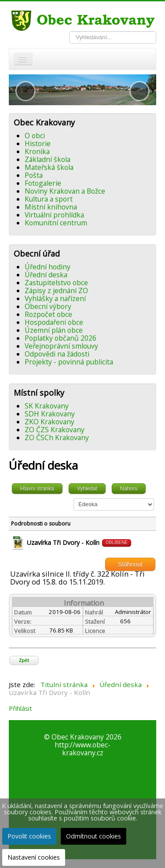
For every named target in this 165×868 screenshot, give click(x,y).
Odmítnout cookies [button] (93, 836)
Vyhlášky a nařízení (55, 298)
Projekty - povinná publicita (69, 362)
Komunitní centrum (56, 223)
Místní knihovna (51, 207)
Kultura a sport (49, 199)
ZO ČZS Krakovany (55, 430)
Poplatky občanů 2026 (60, 338)
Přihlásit (20, 708)
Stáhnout (130, 564)
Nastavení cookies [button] (34, 857)
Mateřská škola (49, 167)
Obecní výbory (48, 306)
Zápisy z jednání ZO (56, 291)
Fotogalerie (43, 183)
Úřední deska (46, 275)
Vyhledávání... (69, 31)
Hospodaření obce (54, 322)
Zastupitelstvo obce (56, 283)
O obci (35, 136)
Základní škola (48, 159)
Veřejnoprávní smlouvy (61, 346)
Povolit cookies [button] (29, 836)
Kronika (37, 151)
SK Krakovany (47, 406)
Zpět (24, 660)
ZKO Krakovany (49, 422)
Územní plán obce (54, 330)
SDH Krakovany (50, 414)
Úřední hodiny (48, 267)
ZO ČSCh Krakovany (57, 438)
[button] (26, 91)
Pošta (34, 175)
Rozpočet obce (48, 314)
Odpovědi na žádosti (57, 354)
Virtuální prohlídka (54, 215)
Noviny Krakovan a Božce (65, 191)
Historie (38, 143)
